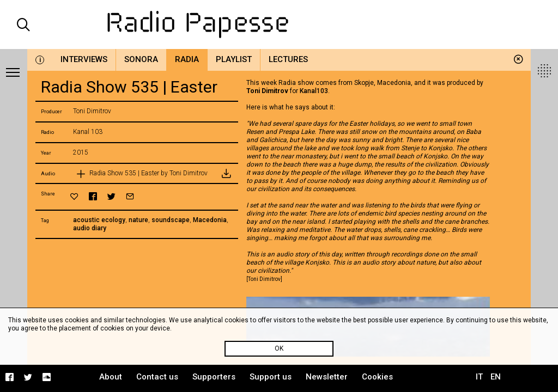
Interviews (84, 59)
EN (496, 377)
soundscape (171, 220)
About (111, 377)
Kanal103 (314, 91)
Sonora (141, 59)
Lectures (288, 59)
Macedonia (210, 220)
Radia (187, 59)
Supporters (214, 377)
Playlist (234, 59)
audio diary (90, 228)
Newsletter (327, 377)
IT (479, 377)
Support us (271, 377)
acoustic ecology (99, 220)
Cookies (377, 377)
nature (138, 220)
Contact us (157, 377)
